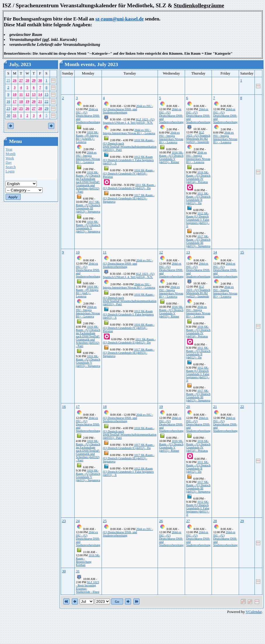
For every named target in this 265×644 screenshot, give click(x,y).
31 (15, 115)
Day (9, 163)
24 (15, 108)
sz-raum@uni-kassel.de (120, 19)
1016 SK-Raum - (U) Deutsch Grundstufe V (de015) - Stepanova (88, 227)
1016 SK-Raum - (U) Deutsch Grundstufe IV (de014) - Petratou (129, 173)
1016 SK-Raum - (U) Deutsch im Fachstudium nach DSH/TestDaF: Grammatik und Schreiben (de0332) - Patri (88, 182)
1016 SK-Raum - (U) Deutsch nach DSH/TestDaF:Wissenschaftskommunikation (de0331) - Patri (130, 145)
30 (40, 80)
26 (15, 80)
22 (47, 101)
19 (27, 101)
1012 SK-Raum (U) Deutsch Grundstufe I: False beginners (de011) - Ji (128, 160)
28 (27, 80)
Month (11, 154)
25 (8, 80)
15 (47, 94)
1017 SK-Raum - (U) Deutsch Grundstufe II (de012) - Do (129, 446)
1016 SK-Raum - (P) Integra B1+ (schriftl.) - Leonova (87, 137)
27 (21, 80)
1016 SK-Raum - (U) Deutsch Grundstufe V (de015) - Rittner (171, 157)
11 (21, 94)
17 (15, 101)
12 (27, 94)
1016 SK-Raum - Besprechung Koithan (88, 560)
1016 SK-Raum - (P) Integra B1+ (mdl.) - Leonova (87, 291)
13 (34, 94)
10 (15, 94)
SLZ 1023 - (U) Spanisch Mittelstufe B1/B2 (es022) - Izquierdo (198, 137)
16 (8, 101)
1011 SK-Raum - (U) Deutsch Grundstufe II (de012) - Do (129, 187)
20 (34, 101)
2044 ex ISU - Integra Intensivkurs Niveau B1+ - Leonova (88, 157)
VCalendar (254, 612)
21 (40, 101)
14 (40, 94)
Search (11, 167)
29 (34, 80)
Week (10, 158)
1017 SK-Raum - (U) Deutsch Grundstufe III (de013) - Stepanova (88, 207)
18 (21, 101)
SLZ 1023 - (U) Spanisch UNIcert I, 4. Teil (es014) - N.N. (129, 121)
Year (9, 149)
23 (8, 108)
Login (10, 171)
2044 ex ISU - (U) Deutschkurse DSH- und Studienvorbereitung (88, 116)
